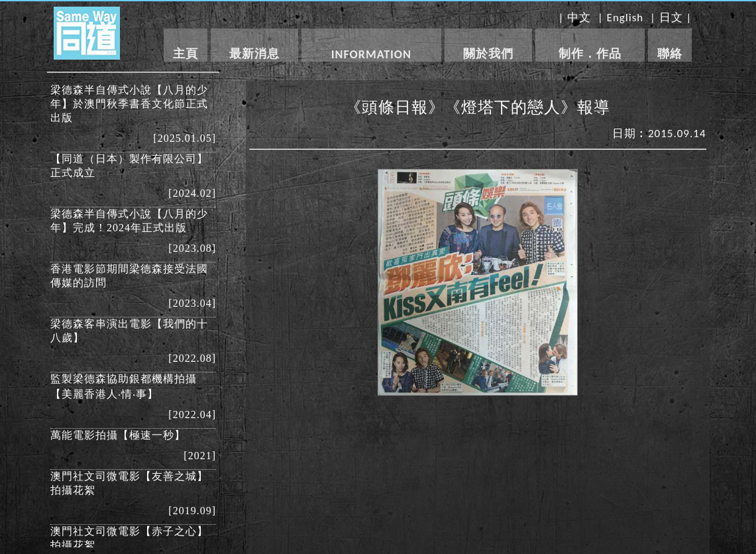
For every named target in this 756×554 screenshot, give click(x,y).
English (625, 18)
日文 (671, 18)
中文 (579, 18)
